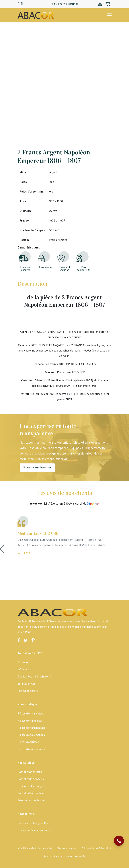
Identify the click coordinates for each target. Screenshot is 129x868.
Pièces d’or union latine (32, 749)
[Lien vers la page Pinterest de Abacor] (33, 641)
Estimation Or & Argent (31, 786)
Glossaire (23, 663)
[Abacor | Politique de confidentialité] (96, 848)
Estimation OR (26, 684)
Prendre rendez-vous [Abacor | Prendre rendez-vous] (37, 468)
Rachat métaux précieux (32, 794)
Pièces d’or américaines (32, 728)
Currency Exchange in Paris (34, 823)
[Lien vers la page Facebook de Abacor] (19, 641)
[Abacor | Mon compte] (100, 4)
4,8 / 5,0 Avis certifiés (65, 4)
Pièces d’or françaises (31, 714)
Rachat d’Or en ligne (30, 772)
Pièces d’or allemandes (31, 735)
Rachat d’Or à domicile (31, 779)
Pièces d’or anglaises (30, 721)
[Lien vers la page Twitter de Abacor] (26, 641)
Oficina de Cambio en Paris (34, 831)
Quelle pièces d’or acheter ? (34, 677)
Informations (25, 670)
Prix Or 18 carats (28, 691)
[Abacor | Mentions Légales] (67, 848)
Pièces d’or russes (28, 742)
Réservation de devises (32, 801)
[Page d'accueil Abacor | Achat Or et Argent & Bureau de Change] (36, 16)
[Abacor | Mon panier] (108, 4)
